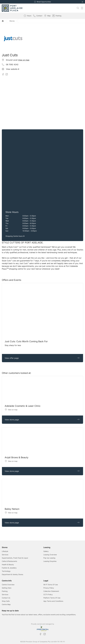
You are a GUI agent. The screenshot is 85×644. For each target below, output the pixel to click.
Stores (12, 21)
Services (5, 555)
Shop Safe (6, 601)
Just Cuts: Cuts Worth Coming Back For (26, 341)
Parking (5, 591)
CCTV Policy (48, 594)
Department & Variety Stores (12, 574)
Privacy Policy (49, 588)
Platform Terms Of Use (52, 598)
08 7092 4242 (12, 65)
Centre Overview (8, 585)
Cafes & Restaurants (9, 561)
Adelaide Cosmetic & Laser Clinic (23, 406)
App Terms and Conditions (53, 601)
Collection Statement (51, 591)
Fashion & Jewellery (9, 568)
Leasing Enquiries (50, 561)
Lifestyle (5, 551)
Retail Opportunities (44, 2)
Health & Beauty (8, 565)
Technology (6, 571)
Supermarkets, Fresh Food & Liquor (15, 558)
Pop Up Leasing (49, 558)
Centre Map (6, 604)
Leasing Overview (50, 555)
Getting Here (7, 588)
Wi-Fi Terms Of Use (51, 585)
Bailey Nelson (12, 509)
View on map (24, 60)
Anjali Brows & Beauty (17, 457)
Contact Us (6, 598)
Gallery (46, 551)
